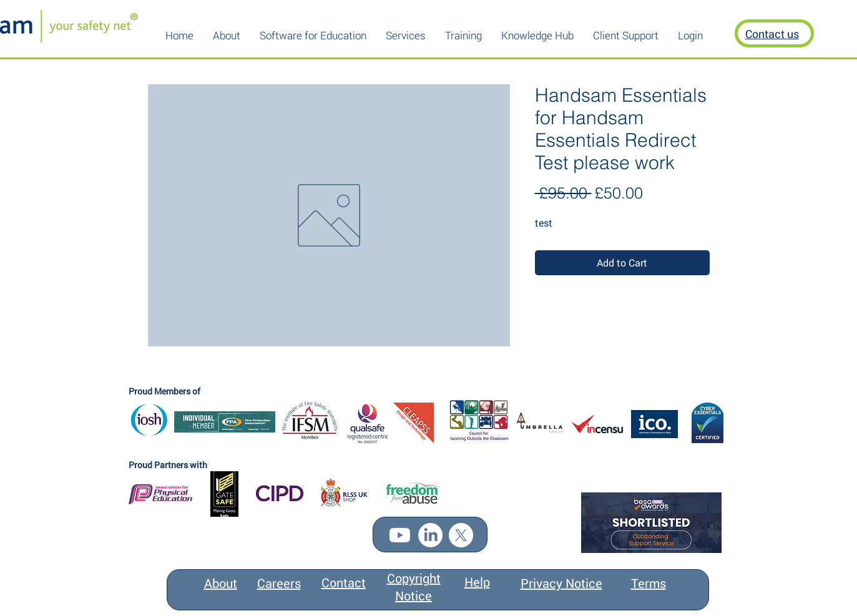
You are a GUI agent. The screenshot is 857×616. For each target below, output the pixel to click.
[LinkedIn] (430, 535)
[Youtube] (400, 535)
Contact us (772, 34)
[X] (461, 535)
